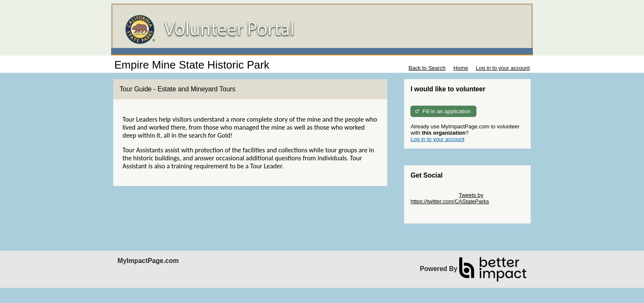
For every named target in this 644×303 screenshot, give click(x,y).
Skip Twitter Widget (434, 195)
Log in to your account (503, 68)
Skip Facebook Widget (438, 214)
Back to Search (427, 68)
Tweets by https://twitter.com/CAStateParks (450, 198)
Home (461, 68)
